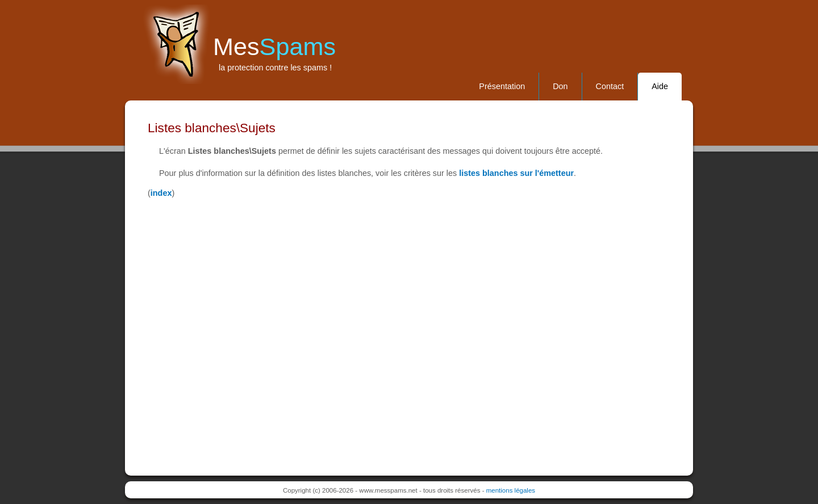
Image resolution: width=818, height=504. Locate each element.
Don (560, 86)
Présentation (502, 86)
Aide (660, 86)
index (161, 193)
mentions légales (511, 490)
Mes (274, 47)
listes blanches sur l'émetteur (516, 173)
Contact (610, 86)
